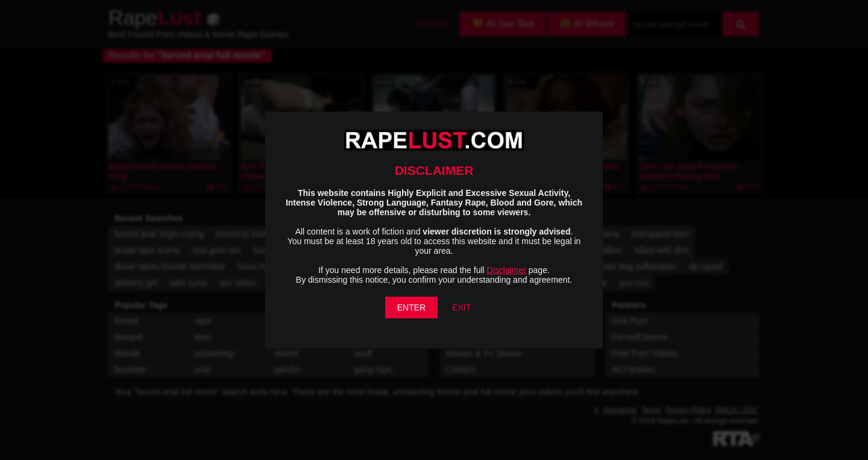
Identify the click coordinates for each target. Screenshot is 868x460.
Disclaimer (507, 270)
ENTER (411, 307)
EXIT (461, 307)
